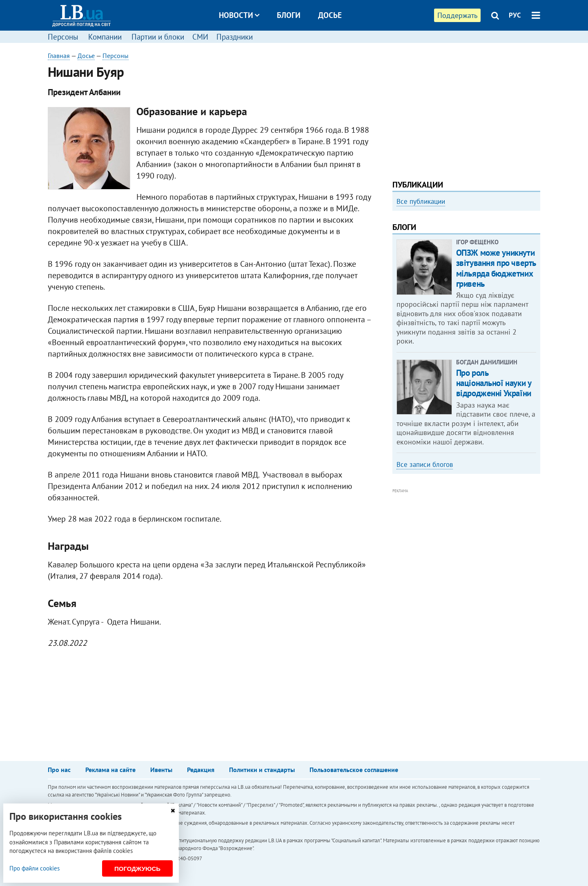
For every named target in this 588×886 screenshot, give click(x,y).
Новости (239, 15)
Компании (105, 37)
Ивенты (161, 770)
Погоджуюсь (137, 869)
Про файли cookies (35, 868)
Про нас (59, 770)
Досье (330, 15)
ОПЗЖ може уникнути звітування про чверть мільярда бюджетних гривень (496, 268)
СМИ (200, 37)
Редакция (201, 770)
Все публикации (421, 201)
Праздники (235, 37)
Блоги (289, 15)
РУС (515, 15)
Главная (59, 56)
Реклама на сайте (110, 770)
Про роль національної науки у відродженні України (494, 383)
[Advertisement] (466, 108)
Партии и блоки (158, 37)
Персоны (63, 37)
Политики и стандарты (262, 770)
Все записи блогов (425, 464)
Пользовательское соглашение (354, 770)
